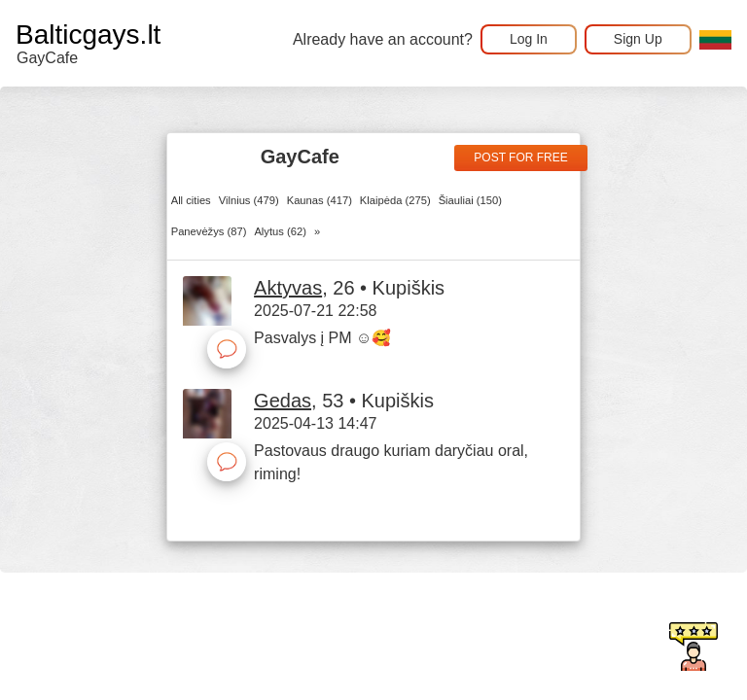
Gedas (283, 401)
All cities (191, 200)
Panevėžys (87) (209, 231)
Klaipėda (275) (395, 200)
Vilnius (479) (249, 200)
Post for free (520, 157)
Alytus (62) (280, 231)
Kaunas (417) (320, 200)
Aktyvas (288, 288)
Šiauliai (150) (470, 200)
